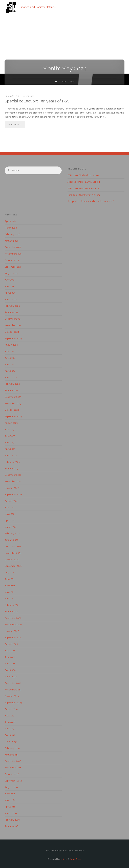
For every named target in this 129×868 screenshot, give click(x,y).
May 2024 (10, 364)
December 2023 (13, 397)
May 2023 (10, 442)
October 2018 (12, 774)
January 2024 (12, 390)
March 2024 (11, 377)
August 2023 (11, 423)
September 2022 (13, 494)
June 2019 (10, 722)
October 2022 (12, 488)
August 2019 (11, 709)
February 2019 (12, 748)
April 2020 (10, 670)
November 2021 (13, 553)
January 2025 (12, 312)
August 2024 (11, 345)
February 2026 (12, 234)
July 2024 (10, 351)
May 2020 (10, 663)
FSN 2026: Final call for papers (83, 175)
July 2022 (10, 507)
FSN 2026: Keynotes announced (84, 188)
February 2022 (12, 533)
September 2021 (13, 566)
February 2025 (12, 306)
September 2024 (13, 338)
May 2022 (10, 514)
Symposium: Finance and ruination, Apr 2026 (91, 201)
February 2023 (12, 462)
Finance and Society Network (38, 7)
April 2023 (10, 449)
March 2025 (11, 299)
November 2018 (13, 768)
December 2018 (13, 761)
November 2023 (13, 403)
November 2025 (13, 254)
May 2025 (10, 286)
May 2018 (10, 800)
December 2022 (13, 475)
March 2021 (11, 598)
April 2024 (10, 371)
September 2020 (13, 637)
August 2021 (11, 572)
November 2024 (13, 325)
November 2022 (13, 481)
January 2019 (12, 755)
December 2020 (13, 618)
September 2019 (13, 703)
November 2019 (13, 690)
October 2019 (12, 696)
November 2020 (13, 625)
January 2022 (12, 540)
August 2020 (11, 644)
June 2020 (10, 657)
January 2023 (12, 468)
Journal (30, 96)
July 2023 (10, 429)
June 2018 (10, 794)
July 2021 (9, 579)
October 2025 (12, 260)
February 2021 (12, 605)
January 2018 (12, 826)
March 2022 (11, 527)
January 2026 (12, 241)
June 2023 (10, 436)
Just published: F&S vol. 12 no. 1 (84, 182)
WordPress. (76, 859)
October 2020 (12, 631)
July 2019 (10, 716)
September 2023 (13, 416)
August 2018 (11, 787)
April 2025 (10, 293)
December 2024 (13, 319)
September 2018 (13, 781)
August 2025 (11, 273)
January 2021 (11, 611)
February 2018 (12, 820)
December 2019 (13, 683)
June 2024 (10, 358)
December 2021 (13, 546)
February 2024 (12, 384)
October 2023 (12, 410)
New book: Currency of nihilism (84, 195)
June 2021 (10, 585)
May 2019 (10, 729)
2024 (64, 82)
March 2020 (11, 677)
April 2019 (10, 735)
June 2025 (10, 280)
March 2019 (11, 742)
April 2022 (10, 520)
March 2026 (11, 228)
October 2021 (12, 559)
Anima (64, 859)
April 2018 (10, 807)
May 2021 (9, 592)
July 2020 (10, 651)
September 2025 (13, 267)
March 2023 (11, 455)
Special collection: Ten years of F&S (37, 101)
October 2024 (12, 332)
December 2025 (13, 247)
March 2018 (11, 813)
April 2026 (10, 221)
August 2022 (11, 501)
